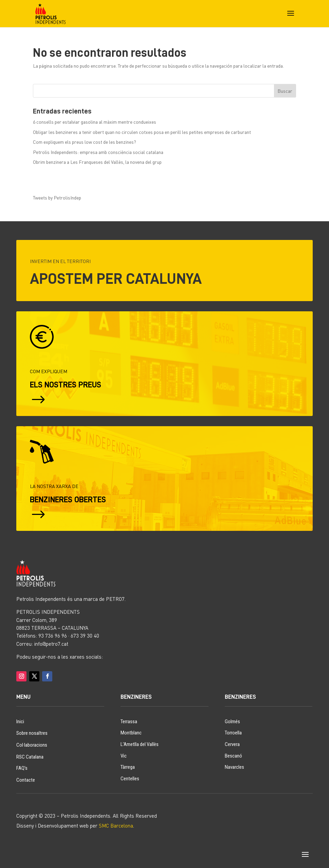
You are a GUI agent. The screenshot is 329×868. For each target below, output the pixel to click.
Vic (124, 756)
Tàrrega (128, 767)
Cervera (232, 744)
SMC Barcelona (116, 826)
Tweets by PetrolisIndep (57, 198)
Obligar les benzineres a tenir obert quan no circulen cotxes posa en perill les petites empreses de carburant (142, 132)
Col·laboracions (32, 745)
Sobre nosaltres (32, 733)
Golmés (232, 722)
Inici (20, 722)
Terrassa (129, 722)
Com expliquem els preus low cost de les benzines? (85, 142)
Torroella (233, 733)
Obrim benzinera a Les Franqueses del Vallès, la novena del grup (97, 162)
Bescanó (233, 756)
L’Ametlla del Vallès (140, 744)
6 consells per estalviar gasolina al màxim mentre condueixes (95, 122)
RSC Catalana (30, 757)
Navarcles (234, 767)
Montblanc (131, 733)
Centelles (130, 779)
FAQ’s (22, 768)
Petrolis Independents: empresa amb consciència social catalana (98, 152)
